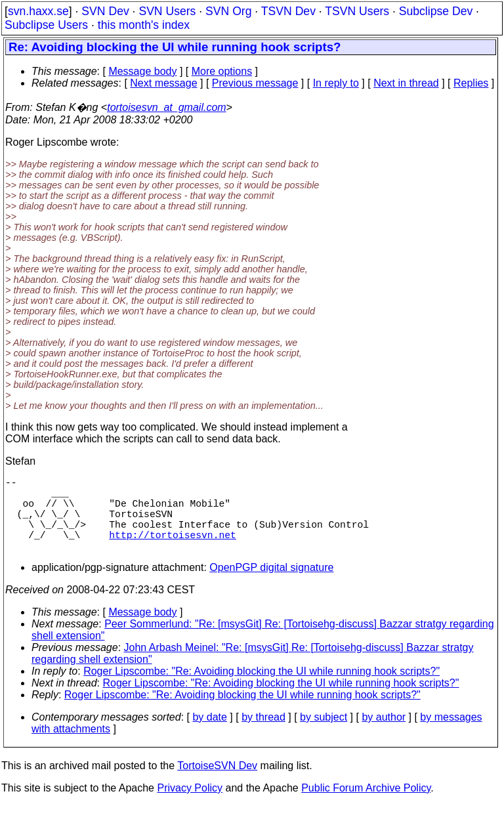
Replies (471, 83)
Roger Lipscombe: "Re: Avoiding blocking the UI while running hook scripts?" (262, 689)
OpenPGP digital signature (271, 586)
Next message (163, 83)
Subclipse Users (46, 25)
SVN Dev (105, 11)
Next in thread (406, 83)
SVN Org (228, 11)
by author (384, 735)
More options (222, 71)
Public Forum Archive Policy (366, 806)
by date (209, 735)
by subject (324, 735)
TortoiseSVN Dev (217, 784)
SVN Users (167, 11)
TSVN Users (357, 11)
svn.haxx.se (38, 11)
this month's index (144, 25)
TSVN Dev (288, 11)
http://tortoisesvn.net (172, 550)
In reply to (336, 83)
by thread (263, 735)
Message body (142, 71)
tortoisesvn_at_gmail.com (166, 107)
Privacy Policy (190, 806)
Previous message (255, 83)
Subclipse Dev (436, 11)
